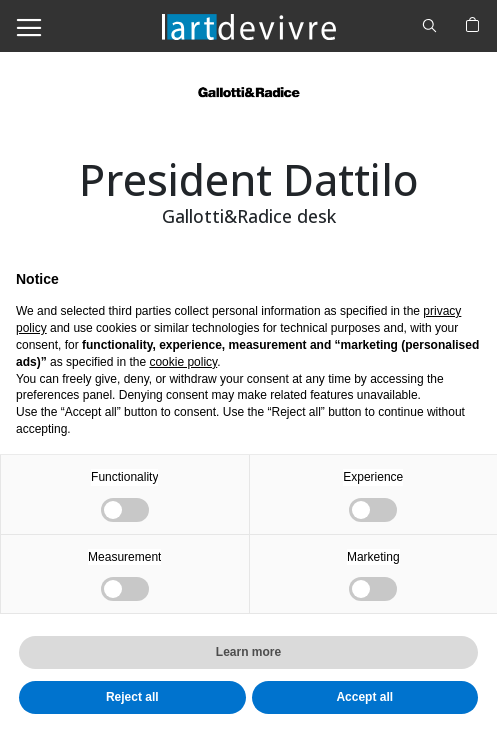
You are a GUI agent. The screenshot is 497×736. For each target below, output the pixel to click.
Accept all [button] (364, 697)
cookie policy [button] (183, 362)
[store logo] (249, 25)
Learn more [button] (248, 652)
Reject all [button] (132, 697)
